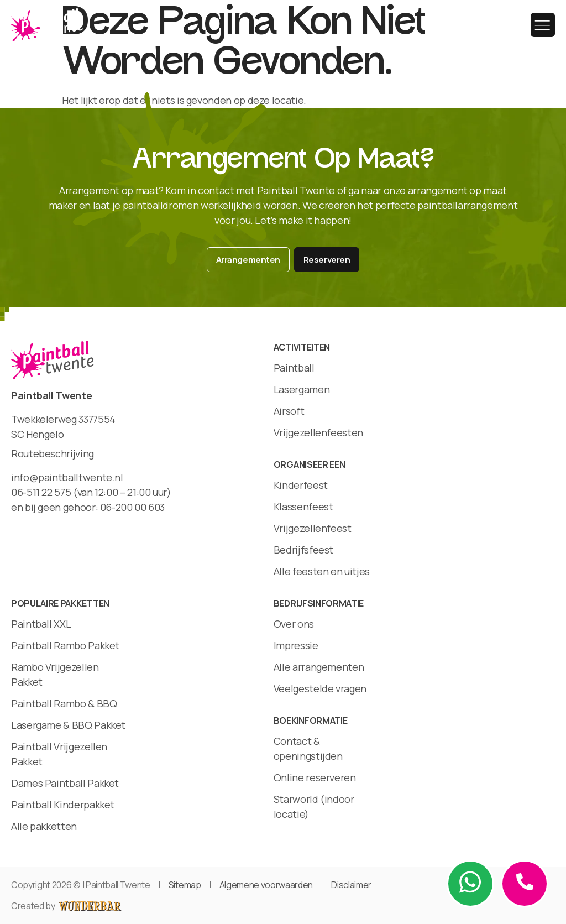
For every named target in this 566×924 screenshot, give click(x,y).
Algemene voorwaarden (266, 885)
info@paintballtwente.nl (67, 477)
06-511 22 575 (41, 492)
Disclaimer (351, 885)
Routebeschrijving (53, 453)
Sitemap (185, 885)
